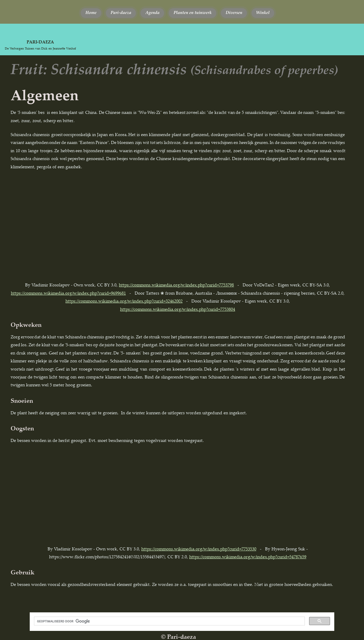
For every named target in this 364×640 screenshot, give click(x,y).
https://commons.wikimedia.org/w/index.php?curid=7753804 (178, 309)
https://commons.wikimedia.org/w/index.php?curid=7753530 (199, 549)
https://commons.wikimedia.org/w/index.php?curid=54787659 (248, 557)
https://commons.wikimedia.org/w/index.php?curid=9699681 (68, 293)
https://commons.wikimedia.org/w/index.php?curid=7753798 (176, 285)
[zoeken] (169, 621)
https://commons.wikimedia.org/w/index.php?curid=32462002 (124, 301)
